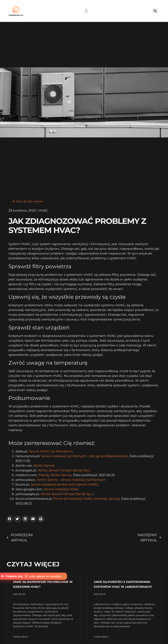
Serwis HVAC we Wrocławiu (51, 451)
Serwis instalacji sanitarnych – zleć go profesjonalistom (84, 456)
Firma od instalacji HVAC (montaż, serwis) (86, 499)
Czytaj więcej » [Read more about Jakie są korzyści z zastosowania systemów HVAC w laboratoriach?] (101, 637)
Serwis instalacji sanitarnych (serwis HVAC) (65, 484)
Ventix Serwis (44, 466)
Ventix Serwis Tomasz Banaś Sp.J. (64, 470)
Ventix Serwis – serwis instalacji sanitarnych (71, 480)
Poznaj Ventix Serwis (55, 475)
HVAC (43, 211)
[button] (86, 11)
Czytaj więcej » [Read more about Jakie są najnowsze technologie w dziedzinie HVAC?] (21, 637)
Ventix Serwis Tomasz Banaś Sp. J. (68, 494)
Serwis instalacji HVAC (61, 489)
